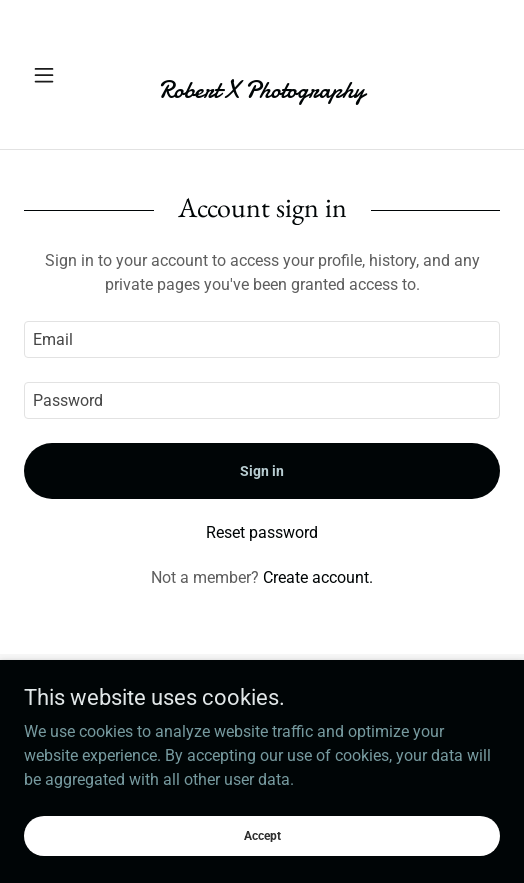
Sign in (262, 471)
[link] (261, 74)
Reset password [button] (262, 532)
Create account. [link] (318, 577)
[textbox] (262, 339)
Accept (262, 835)
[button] (59, 75)
